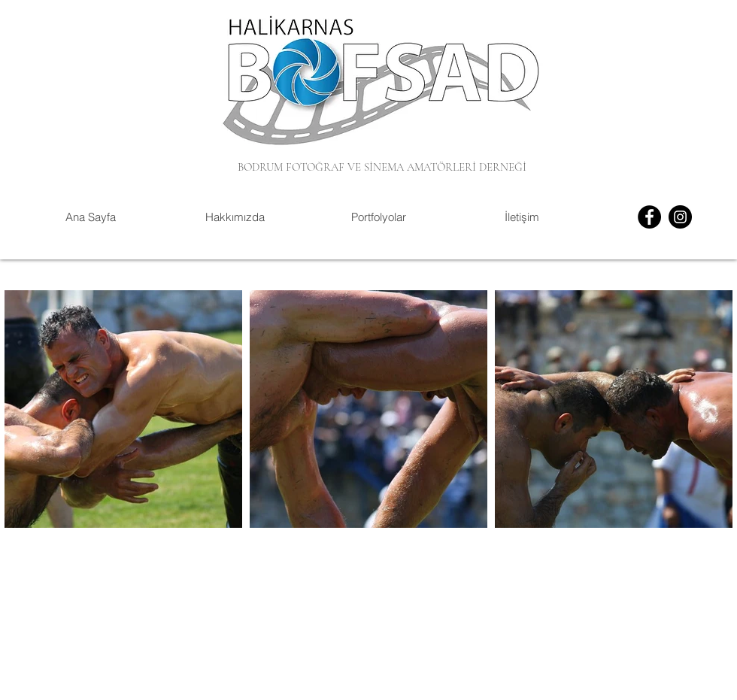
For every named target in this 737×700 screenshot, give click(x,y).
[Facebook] (649, 217)
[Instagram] (680, 217)
